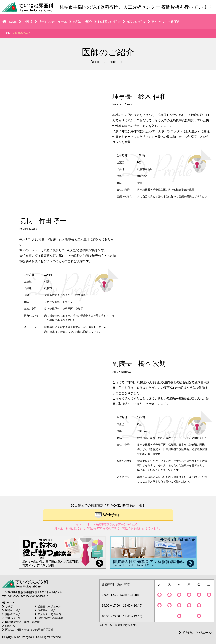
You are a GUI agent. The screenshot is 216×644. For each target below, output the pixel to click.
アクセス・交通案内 (164, 22)
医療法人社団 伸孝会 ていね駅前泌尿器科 (28, 630)
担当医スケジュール (51, 22)
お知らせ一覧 (11, 618)
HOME (10, 22)
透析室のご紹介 (107, 22)
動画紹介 (9, 626)
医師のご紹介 (81, 22)
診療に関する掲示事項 (49, 618)
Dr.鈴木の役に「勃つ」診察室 (21, 622)
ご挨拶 (26, 22)
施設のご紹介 (134, 22)
